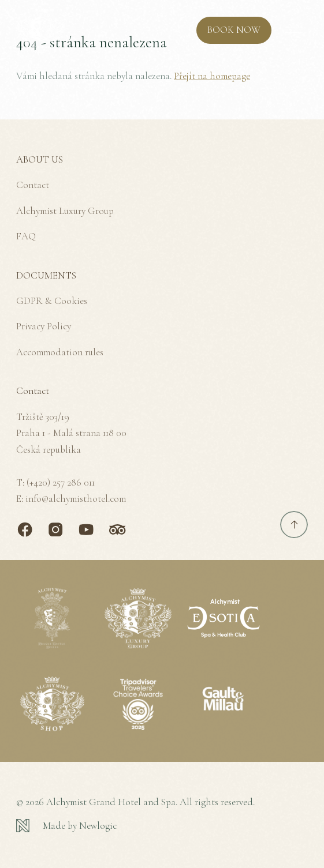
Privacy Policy (44, 326)
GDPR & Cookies (52, 301)
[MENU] (294, 31)
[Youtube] (86, 529)
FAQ (26, 236)
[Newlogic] (162, 826)
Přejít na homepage (212, 76)
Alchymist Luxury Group (65, 211)
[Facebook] (25, 529)
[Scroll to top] (294, 525)
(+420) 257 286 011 (61, 482)
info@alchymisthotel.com (76, 499)
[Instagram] (55, 529)
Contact (33, 185)
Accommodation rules (60, 352)
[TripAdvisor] (117, 529)
